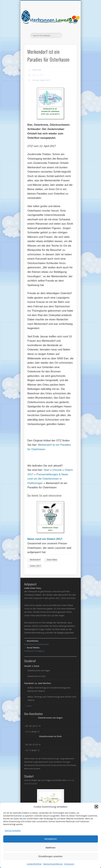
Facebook (29, 651)
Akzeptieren (51, 839)
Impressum (69, 864)
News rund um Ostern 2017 (45, 539)
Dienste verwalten (13, 831)
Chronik (36, 80)
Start (47, 470)
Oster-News (52, 560)
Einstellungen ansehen (51, 856)
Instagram (40, 651)
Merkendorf (35, 560)
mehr (28, 706)
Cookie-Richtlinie (34, 864)
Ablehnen (51, 848)
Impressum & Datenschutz (37, 644)
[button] (96, 807)
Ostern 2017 (45, 80)
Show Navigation (69, 28)
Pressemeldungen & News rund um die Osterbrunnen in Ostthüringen (48, 479)
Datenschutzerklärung (53, 864)
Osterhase (37, 70)
